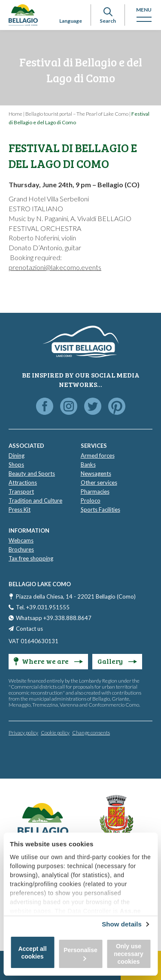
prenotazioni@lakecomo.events (55, 267)
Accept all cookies (32, 953)
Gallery (117, 661)
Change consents (91, 733)
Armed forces (98, 456)
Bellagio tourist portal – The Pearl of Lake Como (77, 114)
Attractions (23, 483)
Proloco (91, 500)
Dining (17, 456)
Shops (16, 465)
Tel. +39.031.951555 (43, 607)
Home (15, 114)
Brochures (21, 549)
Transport (21, 491)
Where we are (48, 661)
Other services (99, 483)
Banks (88, 465)
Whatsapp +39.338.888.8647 (54, 618)
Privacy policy (23, 733)
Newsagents (96, 474)
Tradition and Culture (35, 500)
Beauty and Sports (32, 474)
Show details (122, 924)
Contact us (29, 629)
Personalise (80, 954)
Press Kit (20, 509)
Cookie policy (55, 733)
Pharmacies (95, 491)
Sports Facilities (100, 509)
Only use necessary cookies (129, 954)
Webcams (21, 540)
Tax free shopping (31, 558)
